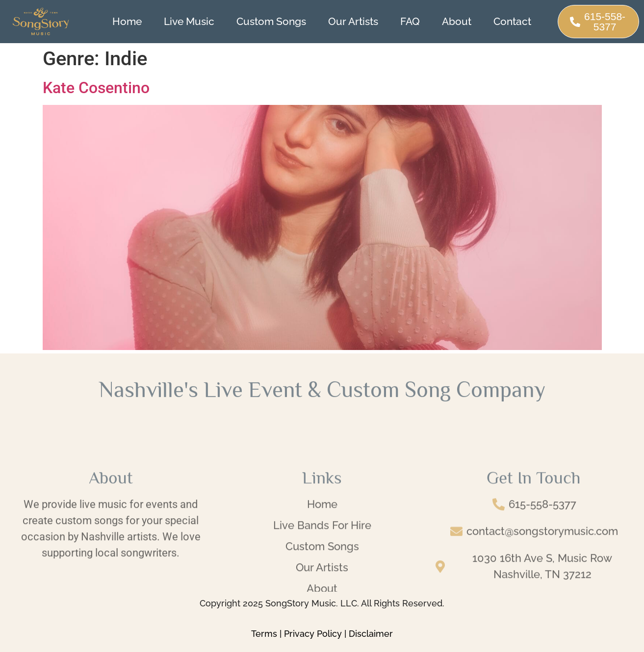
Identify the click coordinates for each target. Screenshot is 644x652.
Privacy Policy (313, 634)
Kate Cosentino (96, 88)
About (457, 21)
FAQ (410, 21)
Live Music (189, 21)
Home (127, 21)
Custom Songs (271, 21)
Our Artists (353, 21)
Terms (264, 634)
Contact (512, 21)
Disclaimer (371, 634)
